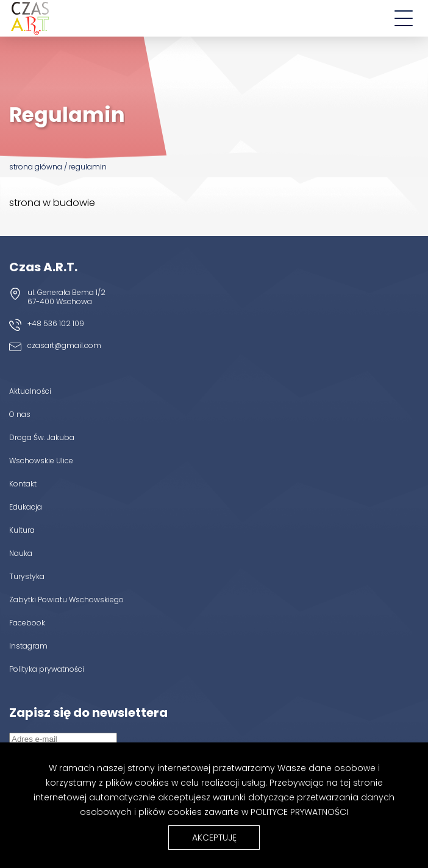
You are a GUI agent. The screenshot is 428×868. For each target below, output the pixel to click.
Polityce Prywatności (299, 812)
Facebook (27, 622)
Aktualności (30, 391)
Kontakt (23, 483)
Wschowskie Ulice (41, 460)
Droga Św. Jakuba (42, 437)
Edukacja (26, 507)
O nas (20, 414)
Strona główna (36, 167)
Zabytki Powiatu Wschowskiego (66, 599)
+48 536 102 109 (56, 323)
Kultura (22, 530)
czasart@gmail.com (64, 345)
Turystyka (27, 576)
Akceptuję (214, 838)
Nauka (21, 553)
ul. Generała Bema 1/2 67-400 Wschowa (66, 297)
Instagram (28, 646)
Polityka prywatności (47, 669)
